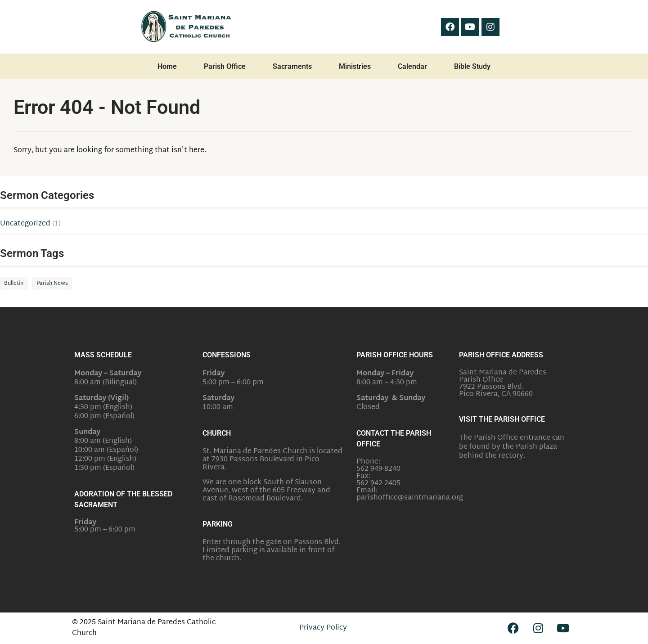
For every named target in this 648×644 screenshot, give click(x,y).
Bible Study (472, 66)
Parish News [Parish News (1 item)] (52, 284)
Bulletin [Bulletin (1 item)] (14, 284)
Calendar (412, 66)
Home (167, 66)
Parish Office (225, 66)
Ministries (355, 66)
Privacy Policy (323, 628)
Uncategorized (25, 224)
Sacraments (292, 66)
